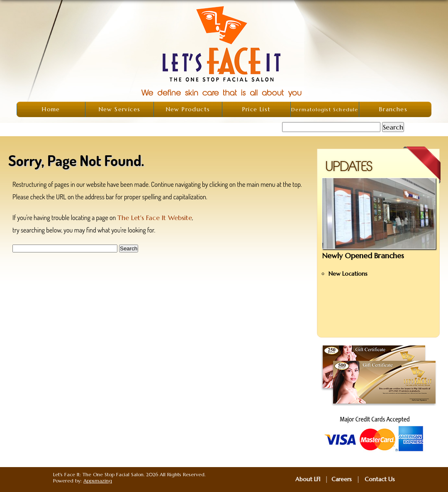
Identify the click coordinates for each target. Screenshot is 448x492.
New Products (188, 109)
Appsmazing (98, 481)
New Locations (348, 274)
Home (51, 109)
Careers (342, 479)
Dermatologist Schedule (325, 109)
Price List (257, 109)
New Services (120, 109)
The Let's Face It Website (155, 218)
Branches (393, 109)
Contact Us (380, 479)
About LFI (308, 479)
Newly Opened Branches (363, 256)
